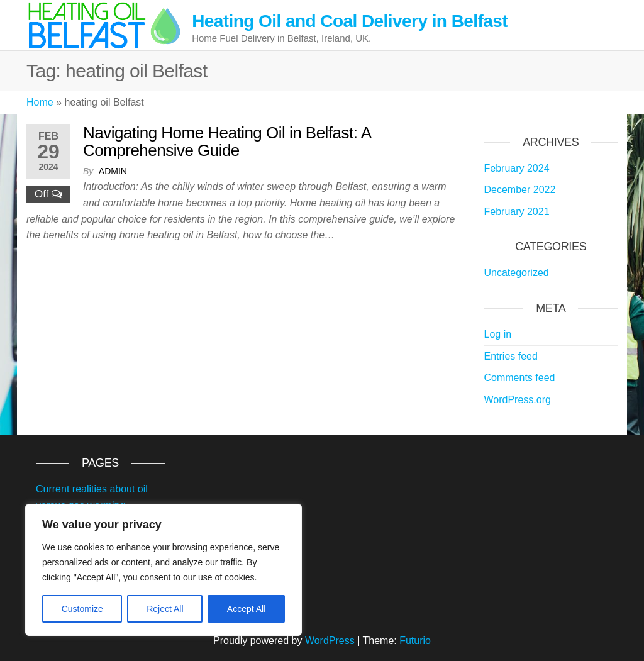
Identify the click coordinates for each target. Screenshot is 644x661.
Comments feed (520, 378)
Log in (498, 334)
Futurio (415, 641)
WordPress (330, 641)
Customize (82, 609)
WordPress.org (518, 400)
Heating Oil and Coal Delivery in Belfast (350, 21)
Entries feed (511, 356)
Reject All (165, 609)
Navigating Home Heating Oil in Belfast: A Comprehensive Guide (227, 142)
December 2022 (520, 190)
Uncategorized (517, 273)
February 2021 (517, 212)
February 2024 (517, 168)
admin (113, 171)
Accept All (246, 609)
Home (40, 102)
